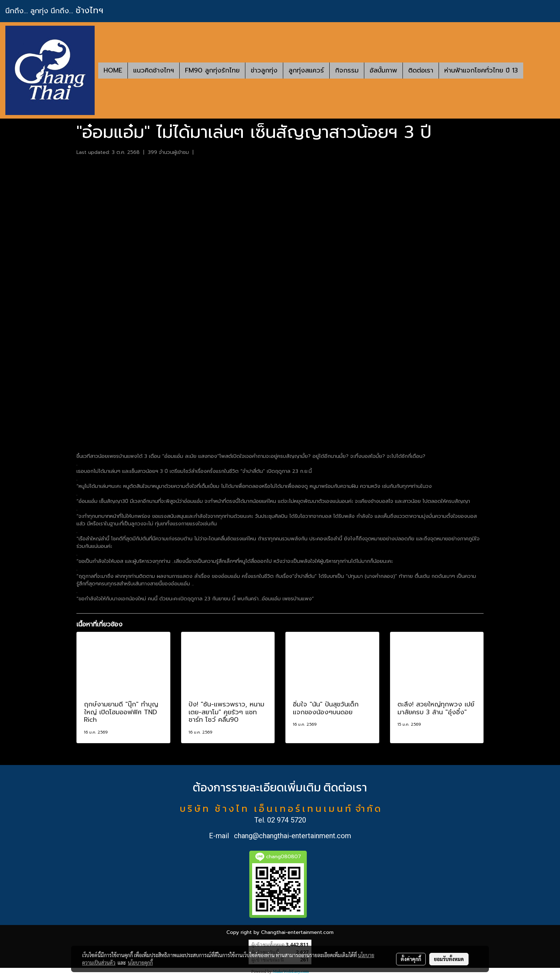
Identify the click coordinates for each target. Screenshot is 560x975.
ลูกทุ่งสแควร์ (306, 70)
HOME (113, 70)
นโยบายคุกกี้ (140, 962)
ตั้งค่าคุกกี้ (411, 959)
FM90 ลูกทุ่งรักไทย (212, 70)
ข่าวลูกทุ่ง (264, 70)
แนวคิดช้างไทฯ (154, 70)
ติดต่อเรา (421, 70)
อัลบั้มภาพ (383, 70)
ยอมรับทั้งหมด (449, 959)
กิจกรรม (347, 70)
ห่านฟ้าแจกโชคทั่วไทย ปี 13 (481, 70)
